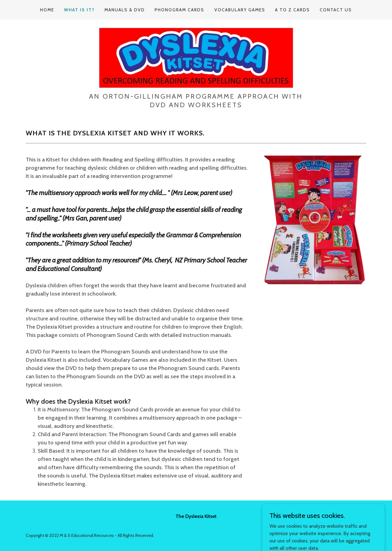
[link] (196, 58)
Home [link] (47, 10)
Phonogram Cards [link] (179, 10)
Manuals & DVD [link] (125, 10)
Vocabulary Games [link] (240, 10)
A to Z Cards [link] (292, 10)
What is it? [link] (79, 10)
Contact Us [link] (336, 10)
